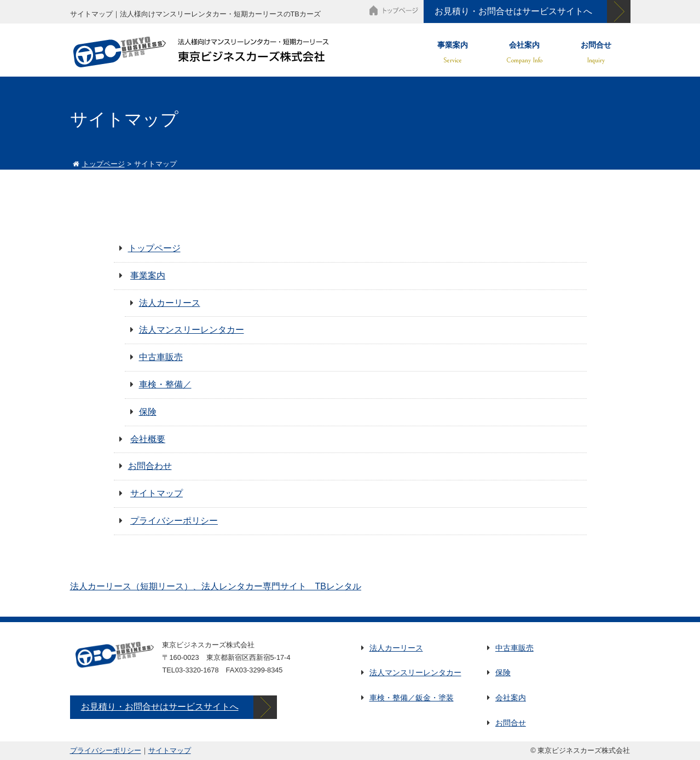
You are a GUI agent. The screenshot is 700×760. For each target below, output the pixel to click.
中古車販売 (161, 357)
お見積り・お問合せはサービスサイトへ (513, 11)
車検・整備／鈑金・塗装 (412, 698)
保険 (148, 412)
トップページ (103, 164)
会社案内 (524, 48)
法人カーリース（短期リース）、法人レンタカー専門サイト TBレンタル (216, 586)
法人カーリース (170, 303)
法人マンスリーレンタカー (192, 330)
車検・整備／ (165, 384)
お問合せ (596, 48)
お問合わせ (150, 466)
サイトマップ (157, 493)
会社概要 (148, 439)
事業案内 (453, 48)
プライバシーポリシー (174, 521)
